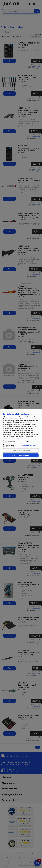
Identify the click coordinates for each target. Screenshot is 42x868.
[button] (29, 446)
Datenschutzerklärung (15, 438)
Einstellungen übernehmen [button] (21, 450)
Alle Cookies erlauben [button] (21, 455)
